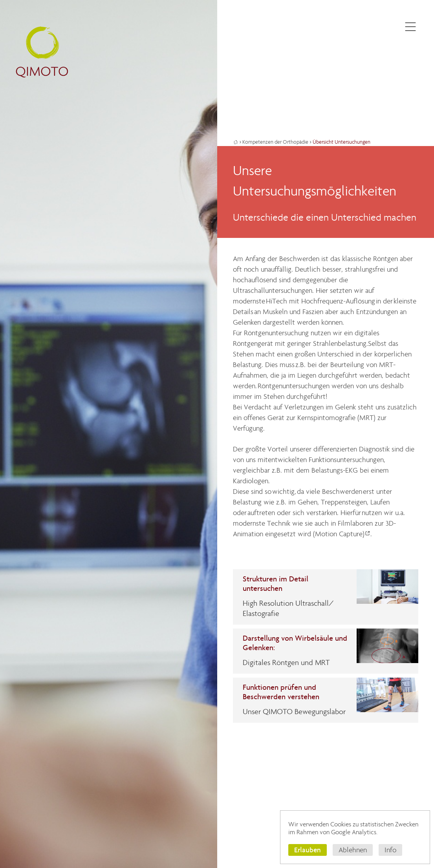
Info (390, 850)
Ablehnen (353, 850)
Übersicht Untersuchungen (342, 142)
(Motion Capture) (339, 534)
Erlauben (308, 850)
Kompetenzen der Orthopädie (275, 142)
